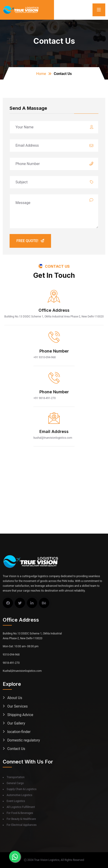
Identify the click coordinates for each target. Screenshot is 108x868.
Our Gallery (16, 723)
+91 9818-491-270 (45, 398)
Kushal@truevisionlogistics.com (22, 671)
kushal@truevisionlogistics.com (53, 438)
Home (41, 74)
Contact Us (16, 749)
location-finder (19, 732)
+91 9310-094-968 (45, 357)
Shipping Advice (20, 715)
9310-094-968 (11, 655)
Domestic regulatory (24, 740)
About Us (15, 698)
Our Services (18, 706)
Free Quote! (30, 241)
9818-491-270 (11, 663)
